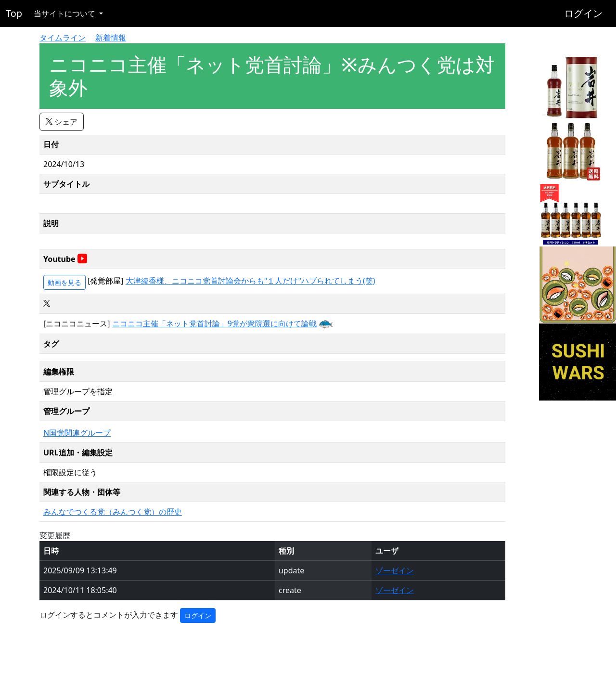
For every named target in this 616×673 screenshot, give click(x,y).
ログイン (583, 13)
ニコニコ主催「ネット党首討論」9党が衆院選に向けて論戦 (214, 324)
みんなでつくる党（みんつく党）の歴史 (113, 512)
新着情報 (111, 38)
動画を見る (64, 282)
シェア (62, 122)
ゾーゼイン (395, 570)
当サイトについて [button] (65, 13)
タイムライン (63, 38)
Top (14, 13)
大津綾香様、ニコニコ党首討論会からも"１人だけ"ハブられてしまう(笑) (250, 281)
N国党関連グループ (77, 433)
